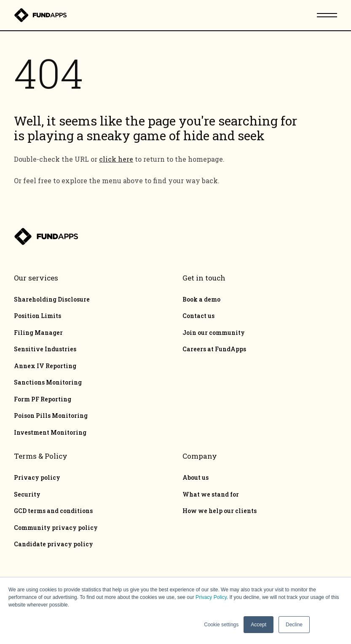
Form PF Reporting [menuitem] (43, 399)
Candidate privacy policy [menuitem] (54, 544)
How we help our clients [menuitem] (220, 511)
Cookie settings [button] (221, 625)
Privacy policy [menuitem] (37, 478)
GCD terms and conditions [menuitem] (53, 511)
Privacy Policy (211, 597)
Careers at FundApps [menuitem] (214, 349)
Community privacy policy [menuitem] (56, 528)
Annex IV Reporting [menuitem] (45, 366)
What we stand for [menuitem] (211, 494)
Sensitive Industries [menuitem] (45, 349)
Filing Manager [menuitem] (38, 333)
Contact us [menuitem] (198, 316)
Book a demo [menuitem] (201, 299)
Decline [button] (294, 625)
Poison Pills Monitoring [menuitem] (51, 416)
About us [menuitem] (196, 478)
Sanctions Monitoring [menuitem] (48, 382)
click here (116, 159)
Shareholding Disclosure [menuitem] (52, 299)
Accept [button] (259, 625)
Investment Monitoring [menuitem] (50, 433)
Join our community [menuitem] (214, 333)
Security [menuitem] (27, 494)
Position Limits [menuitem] (38, 316)
